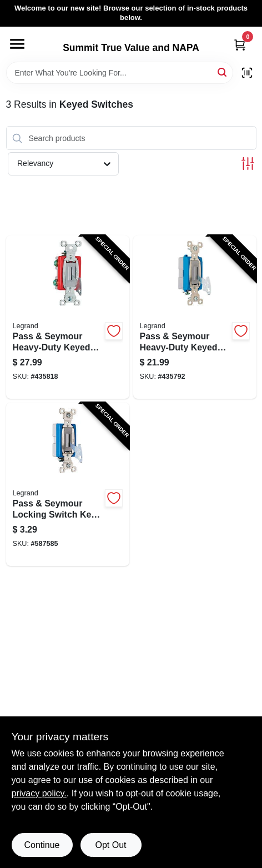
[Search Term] (120, 73)
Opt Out (110, 845)
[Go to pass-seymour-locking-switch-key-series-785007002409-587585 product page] (68, 484)
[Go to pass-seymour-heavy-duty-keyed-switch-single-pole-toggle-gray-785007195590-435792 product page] (195, 317)
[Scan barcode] (247, 73)
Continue (42, 845)
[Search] (223, 72)
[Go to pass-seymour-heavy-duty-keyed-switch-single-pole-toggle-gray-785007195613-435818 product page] (68, 317)
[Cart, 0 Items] (240, 45)
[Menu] (17, 44)
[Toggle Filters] (248, 164)
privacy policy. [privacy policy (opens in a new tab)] (39, 793)
